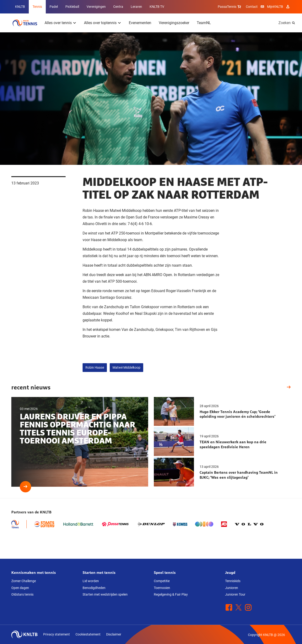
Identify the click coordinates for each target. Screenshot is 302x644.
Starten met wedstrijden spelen (105, 594)
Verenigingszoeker (174, 23)
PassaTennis (230, 7)
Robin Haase (95, 367)
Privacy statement (57, 634)
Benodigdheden (94, 588)
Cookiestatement (88, 634)
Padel (54, 7)
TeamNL (204, 23)
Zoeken (285, 23)
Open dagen (20, 588)
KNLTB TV (157, 7)
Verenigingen (96, 7)
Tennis (37, 7)
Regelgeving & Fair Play (171, 594)
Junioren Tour (235, 594)
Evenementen (140, 23)
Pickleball (72, 7)
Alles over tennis (58, 23)
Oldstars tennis (22, 594)
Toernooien (162, 588)
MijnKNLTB (275, 7)
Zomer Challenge (24, 581)
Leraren (136, 7)
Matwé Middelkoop (126, 367)
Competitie (162, 581)
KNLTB (20, 7)
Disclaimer (114, 634)
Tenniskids (233, 581)
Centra (118, 7)
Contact (252, 7)
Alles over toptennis (100, 23)
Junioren (232, 588)
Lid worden (91, 581)
